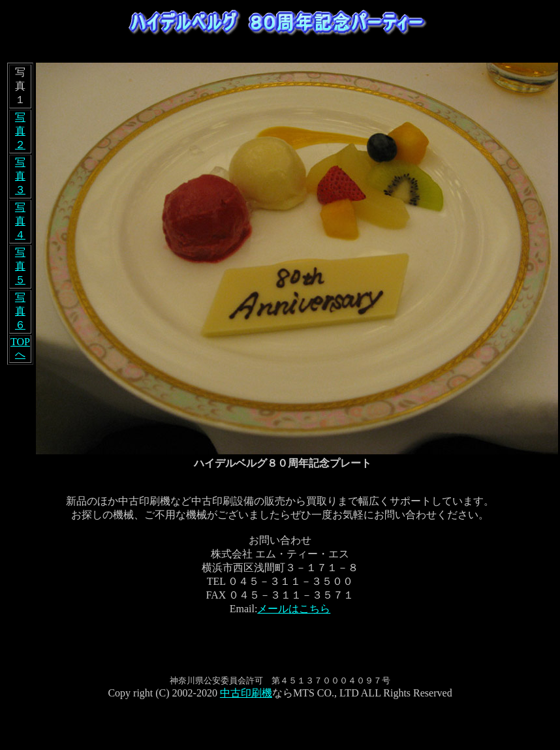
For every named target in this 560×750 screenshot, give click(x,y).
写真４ (20, 221)
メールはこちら (294, 609)
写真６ (20, 311)
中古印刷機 (246, 693)
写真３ (20, 176)
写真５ (20, 266)
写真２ (20, 131)
